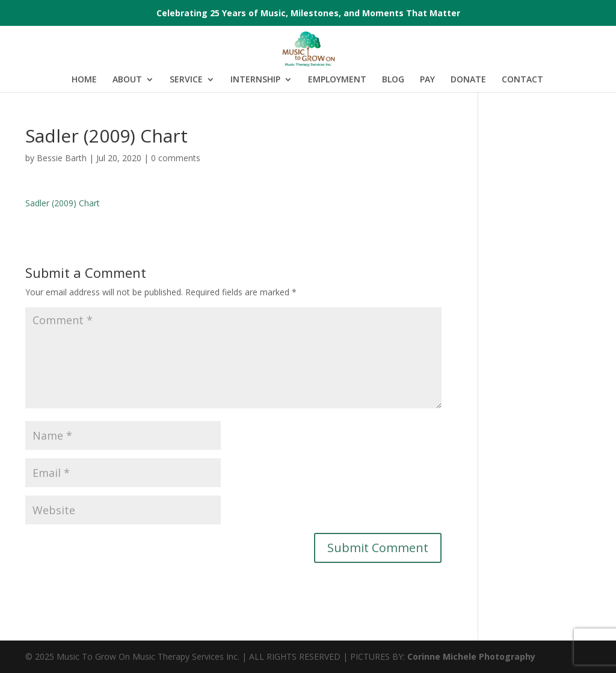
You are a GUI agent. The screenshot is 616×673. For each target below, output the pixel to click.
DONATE (468, 80)
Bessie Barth (62, 158)
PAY (427, 80)
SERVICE (186, 80)
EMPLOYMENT (337, 80)
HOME (84, 80)
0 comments (176, 158)
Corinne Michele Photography (471, 656)
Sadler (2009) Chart (63, 203)
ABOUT (127, 80)
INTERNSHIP (255, 80)
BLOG (393, 80)
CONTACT (522, 80)
